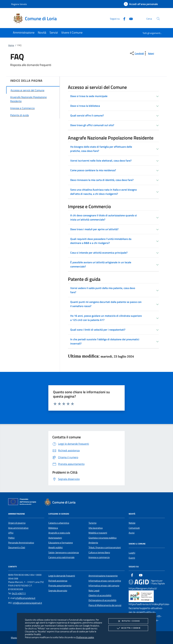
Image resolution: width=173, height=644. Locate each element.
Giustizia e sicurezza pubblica (102, 538)
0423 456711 (19, 593)
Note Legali (94, 591)
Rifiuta (128, 621)
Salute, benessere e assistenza (64, 552)
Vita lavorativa (96, 528)
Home (11, 45)
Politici (11, 538)
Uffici (11, 533)
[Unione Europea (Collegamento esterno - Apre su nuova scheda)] (23, 502)
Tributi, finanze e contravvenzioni (105, 547)
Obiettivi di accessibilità (100, 595)
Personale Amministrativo (21, 543)
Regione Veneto (19, 4)
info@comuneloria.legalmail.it (27, 603)
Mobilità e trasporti (98, 533)
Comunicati (134, 528)
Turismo (92, 523)
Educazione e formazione (61, 543)
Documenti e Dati (17, 547)
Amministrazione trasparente (103, 576)
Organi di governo (17, 523)
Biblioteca (53, 528)
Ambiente (93, 543)
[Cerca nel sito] (158, 19)
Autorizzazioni (55, 538)
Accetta (128, 628)
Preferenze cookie (85, 637)
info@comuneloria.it (25, 598)
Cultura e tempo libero (99, 552)
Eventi (132, 558)
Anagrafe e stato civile (59, 533)
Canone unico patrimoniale (61, 557)
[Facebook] (123, 18)
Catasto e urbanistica (59, 523)
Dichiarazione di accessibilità (102, 600)
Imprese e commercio (99, 557)
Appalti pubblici (56, 547)
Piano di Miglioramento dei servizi (105, 605)
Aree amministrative (18, 528)
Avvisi (132, 533)
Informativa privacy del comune (104, 586)
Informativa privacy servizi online (105, 581)
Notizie (132, 523)
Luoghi (132, 553)
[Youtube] (130, 18)
